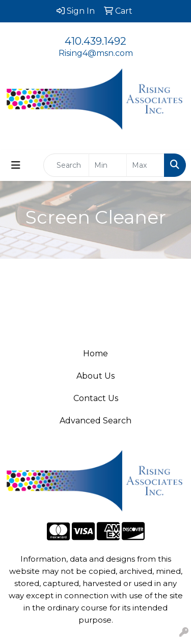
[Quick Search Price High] (145, 165)
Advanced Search (95, 421)
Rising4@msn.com (96, 53)
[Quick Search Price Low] (108, 165)
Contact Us (96, 398)
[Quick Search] (66, 165)
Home (95, 354)
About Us (95, 376)
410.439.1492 (95, 41)
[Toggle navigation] (16, 165)
